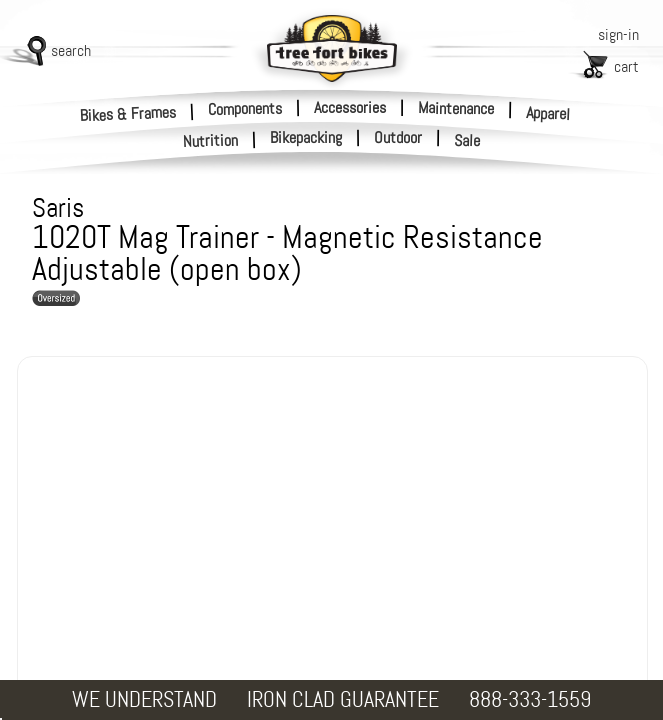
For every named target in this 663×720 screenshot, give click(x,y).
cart (626, 66)
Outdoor (398, 138)
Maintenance (456, 108)
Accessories (350, 107)
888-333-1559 (530, 699)
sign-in (618, 34)
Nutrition (211, 140)
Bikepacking (306, 138)
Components (245, 108)
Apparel (548, 113)
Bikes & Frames (128, 113)
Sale (467, 141)
